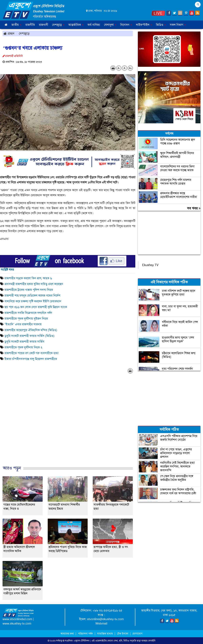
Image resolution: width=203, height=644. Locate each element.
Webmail (101, 623)
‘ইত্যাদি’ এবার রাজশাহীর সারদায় (23, 324)
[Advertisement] (68, 423)
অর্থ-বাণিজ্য (94, 25)
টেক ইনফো (123, 634)
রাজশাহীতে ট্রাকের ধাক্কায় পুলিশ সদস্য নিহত (29, 290)
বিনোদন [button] (126, 25)
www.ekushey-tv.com (17, 623)
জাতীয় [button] (16, 25)
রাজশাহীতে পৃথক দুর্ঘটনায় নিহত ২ (23, 347)
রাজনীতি (30, 25)
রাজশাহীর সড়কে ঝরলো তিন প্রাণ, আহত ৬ (28, 278)
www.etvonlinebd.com (17, 619)
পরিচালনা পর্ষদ (85, 634)
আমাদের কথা (68, 634)
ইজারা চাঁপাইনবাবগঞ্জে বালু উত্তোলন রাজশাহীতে (31, 359)
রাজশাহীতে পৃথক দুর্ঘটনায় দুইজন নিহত (26, 319)
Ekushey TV (150, 265)
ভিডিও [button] (161, 25)
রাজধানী (43, 25)
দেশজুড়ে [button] (58, 25)
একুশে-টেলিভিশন (82, 641)
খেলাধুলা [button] (110, 25)
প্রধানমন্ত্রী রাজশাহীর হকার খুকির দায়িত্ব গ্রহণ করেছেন (34, 284)
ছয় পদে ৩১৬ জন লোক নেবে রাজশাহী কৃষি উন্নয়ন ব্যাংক (36, 307)
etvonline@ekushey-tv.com (105, 619)
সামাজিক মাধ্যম (105, 634)
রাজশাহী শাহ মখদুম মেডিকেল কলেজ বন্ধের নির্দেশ (32, 295)
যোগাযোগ (137, 634)
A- (119, 68)
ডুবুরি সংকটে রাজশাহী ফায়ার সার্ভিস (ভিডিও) (30, 336)
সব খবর (194, 208)
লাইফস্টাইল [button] (144, 25)
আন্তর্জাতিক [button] (76, 25)
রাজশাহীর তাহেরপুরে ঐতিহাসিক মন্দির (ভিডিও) (31, 330)
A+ (130, 68)
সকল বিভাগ (178, 25)
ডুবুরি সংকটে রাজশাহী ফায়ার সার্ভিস (24, 342)
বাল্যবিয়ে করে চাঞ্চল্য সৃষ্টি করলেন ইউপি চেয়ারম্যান (33, 301)
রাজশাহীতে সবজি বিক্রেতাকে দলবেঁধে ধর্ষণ (28, 313)
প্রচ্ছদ (9, 33)
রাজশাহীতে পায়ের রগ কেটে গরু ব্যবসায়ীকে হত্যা (32, 353)
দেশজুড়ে (24, 33)
